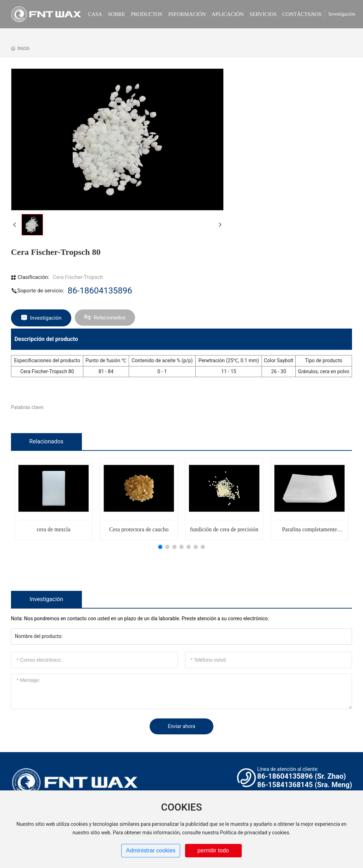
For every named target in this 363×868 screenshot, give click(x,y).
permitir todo (213, 850)
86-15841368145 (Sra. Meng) (305, 785)
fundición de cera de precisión (224, 529)
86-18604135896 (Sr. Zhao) (301, 776)
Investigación (342, 14)
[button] (160, 547)
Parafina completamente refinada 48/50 (309, 532)
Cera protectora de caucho (139, 529)
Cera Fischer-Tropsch (78, 277)
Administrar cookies (151, 850)
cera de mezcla (54, 529)
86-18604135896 (100, 291)
